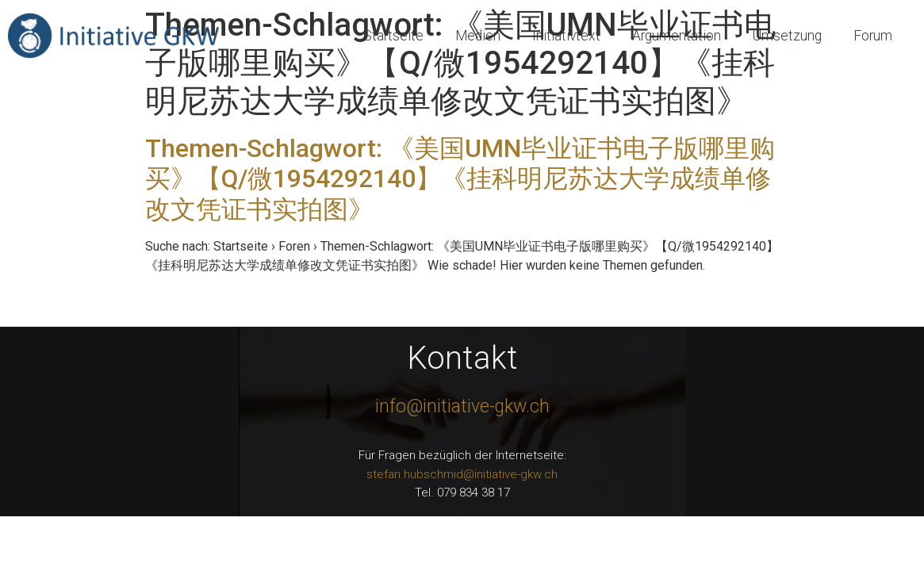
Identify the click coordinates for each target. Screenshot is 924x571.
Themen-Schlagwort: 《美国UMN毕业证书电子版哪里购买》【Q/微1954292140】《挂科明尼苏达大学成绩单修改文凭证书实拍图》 (460, 179)
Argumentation (677, 36)
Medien (478, 36)
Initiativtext (566, 36)
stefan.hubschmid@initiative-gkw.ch (462, 474)
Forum (873, 36)
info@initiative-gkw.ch (462, 406)
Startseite (393, 36)
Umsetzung (787, 36)
